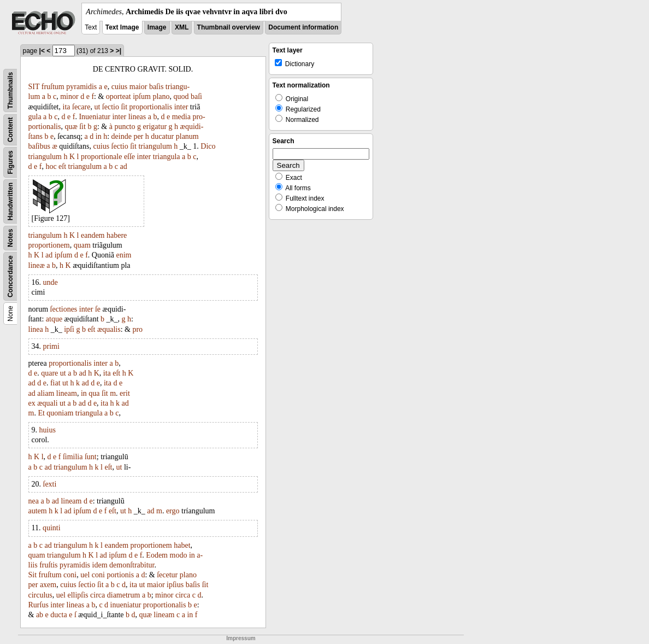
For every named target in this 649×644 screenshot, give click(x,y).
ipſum (142, 96)
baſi (196, 96)
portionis (120, 575)
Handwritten (10, 201)
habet (182, 545)
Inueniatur (95, 117)
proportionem (49, 245)
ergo (173, 511)
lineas (137, 117)
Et (41, 413)
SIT (34, 87)
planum (187, 136)
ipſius (175, 585)
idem (100, 565)
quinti (52, 528)
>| (119, 51)
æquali (47, 403)
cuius (120, 87)
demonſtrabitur (132, 565)
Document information (303, 27)
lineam (67, 393)
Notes (10, 238)
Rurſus (39, 605)
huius (48, 430)
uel (85, 575)
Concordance (10, 276)
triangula (167, 157)
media (181, 117)
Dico (208, 146)
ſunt (91, 457)
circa (98, 595)
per (138, 136)
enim (124, 255)
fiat (55, 383)
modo (179, 555)
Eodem (157, 555)
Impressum (241, 638)
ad (123, 166)
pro (137, 329)
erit (125, 393)
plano (161, 96)
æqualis (109, 329)
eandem (93, 235)
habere (117, 235)
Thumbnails (10, 90)
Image (157, 27)
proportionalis (151, 107)
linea (36, 329)
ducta (58, 615)
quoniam (60, 413)
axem (48, 585)
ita (67, 107)
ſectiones (64, 309)
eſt (62, 166)
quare (49, 373)
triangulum (155, 146)
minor (69, 96)
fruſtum (53, 87)
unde (51, 282)
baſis (156, 87)
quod (181, 96)
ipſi (69, 329)
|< (42, 51)
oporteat (119, 96)
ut (97, 107)
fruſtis (48, 565)
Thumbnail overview (229, 27)
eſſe (129, 157)
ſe (98, 309)
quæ (71, 127)
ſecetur (167, 575)
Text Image (122, 27)
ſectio (111, 107)
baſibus (39, 146)
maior (138, 87)
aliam (46, 393)
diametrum (124, 595)
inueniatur (126, 605)
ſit (124, 107)
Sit (33, 575)
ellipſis (78, 595)
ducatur (162, 136)
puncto (125, 127)
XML (182, 27)
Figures (10, 162)
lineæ (37, 265)
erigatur (155, 127)
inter (181, 107)
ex (32, 403)
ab (40, 615)
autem (38, 511)
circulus (40, 595)
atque (54, 319)
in (99, 136)
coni (70, 575)
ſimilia (73, 457)
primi (51, 346)
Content (10, 130)
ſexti (50, 484)
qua (94, 393)
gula (35, 117)
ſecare (81, 107)
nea (34, 501)
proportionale (101, 157)
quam (82, 245)
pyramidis (81, 87)
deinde (122, 136)
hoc (51, 166)
